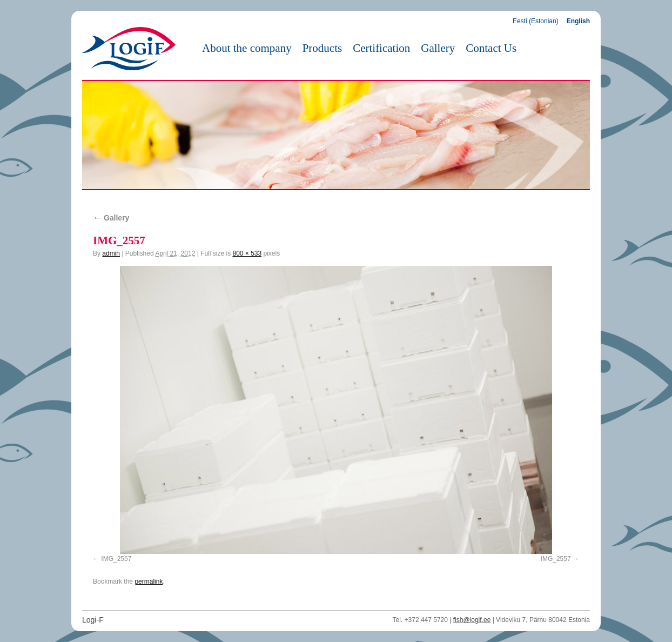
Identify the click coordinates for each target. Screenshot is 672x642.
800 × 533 (247, 253)
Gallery (438, 48)
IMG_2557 (116, 559)
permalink (149, 581)
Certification (381, 48)
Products (322, 48)
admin (111, 253)
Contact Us (491, 48)
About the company (247, 48)
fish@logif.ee (472, 620)
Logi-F (93, 620)
